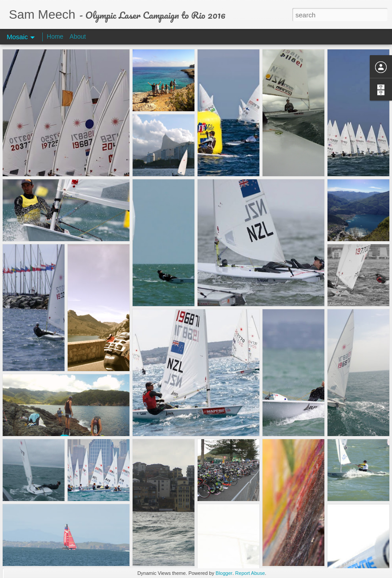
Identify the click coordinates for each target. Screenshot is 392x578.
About (78, 36)
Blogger (224, 573)
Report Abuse (250, 573)
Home (55, 36)
